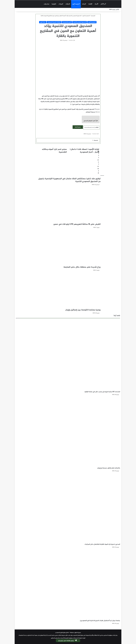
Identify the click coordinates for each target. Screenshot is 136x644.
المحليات (68, 4)
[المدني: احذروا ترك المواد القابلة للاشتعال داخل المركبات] (68, 508)
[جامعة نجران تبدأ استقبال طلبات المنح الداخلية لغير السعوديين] (68, 584)
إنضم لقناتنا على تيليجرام (68, 641)
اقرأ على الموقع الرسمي (91, 121)
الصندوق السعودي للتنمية (80, 22)
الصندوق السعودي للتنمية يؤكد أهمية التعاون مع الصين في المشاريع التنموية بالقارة (69, 109)
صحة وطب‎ (47, 4)
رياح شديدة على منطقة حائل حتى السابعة (82, 267)
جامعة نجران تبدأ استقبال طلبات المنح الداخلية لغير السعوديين (100, 621)
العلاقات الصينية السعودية (54, 22)
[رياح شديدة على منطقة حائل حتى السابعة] (68, 247)
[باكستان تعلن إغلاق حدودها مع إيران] (68, 432)
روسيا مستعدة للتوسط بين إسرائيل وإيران (83, 310)
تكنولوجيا (54, 4)
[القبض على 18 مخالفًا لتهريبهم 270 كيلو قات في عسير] (68, 205)
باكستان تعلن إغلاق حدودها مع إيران (109, 468)
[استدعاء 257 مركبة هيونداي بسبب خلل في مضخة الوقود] (68, 355)
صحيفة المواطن (91, 112)
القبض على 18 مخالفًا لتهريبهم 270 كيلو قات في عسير (77, 224)
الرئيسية (93, 16)
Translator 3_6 (72, 40)
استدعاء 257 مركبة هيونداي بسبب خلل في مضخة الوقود (102, 392)
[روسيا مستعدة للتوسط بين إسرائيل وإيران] (68, 290)
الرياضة (84, 4)
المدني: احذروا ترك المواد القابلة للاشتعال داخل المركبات (102, 544)
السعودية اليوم (76, 4)
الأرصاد (96, 4)
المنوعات (61, 4)
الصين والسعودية (67, 22)
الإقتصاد (90, 4)
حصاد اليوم (43, 22)
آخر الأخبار (103, 4)
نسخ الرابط (78, 127)
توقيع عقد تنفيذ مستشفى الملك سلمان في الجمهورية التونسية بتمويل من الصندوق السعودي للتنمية (69, 180)
